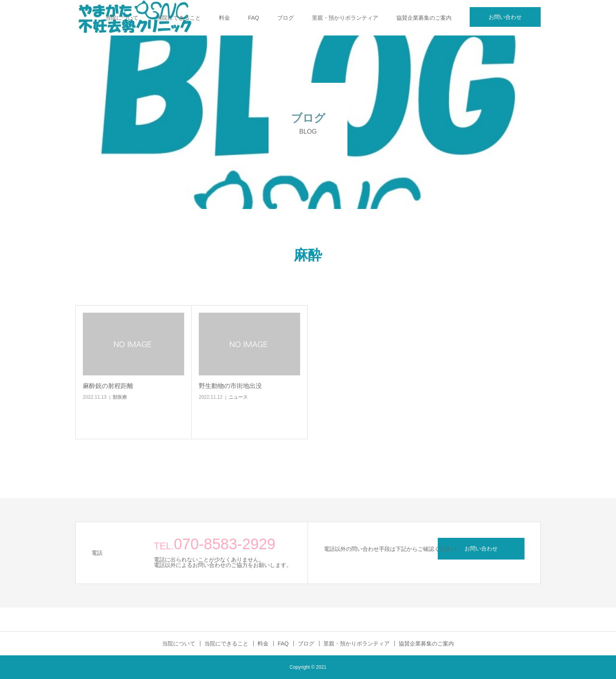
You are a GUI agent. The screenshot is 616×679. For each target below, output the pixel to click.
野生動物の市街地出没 (230, 386)
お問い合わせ (505, 17)
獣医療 (120, 397)
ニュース (238, 397)
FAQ (254, 18)
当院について (122, 18)
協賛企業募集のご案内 (424, 18)
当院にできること (179, 18)
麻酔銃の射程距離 (108, 386)
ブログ (286, 18)
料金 (224, 18)
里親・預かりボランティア (345, 18)
